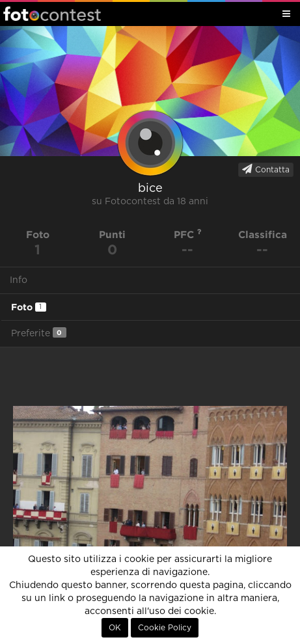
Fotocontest (52, 14)
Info (19, 280)
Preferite (39, 333)
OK (115, 628)
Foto (29, 307)
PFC (188, 235)
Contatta (266, 169)
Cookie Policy (165, 628)
